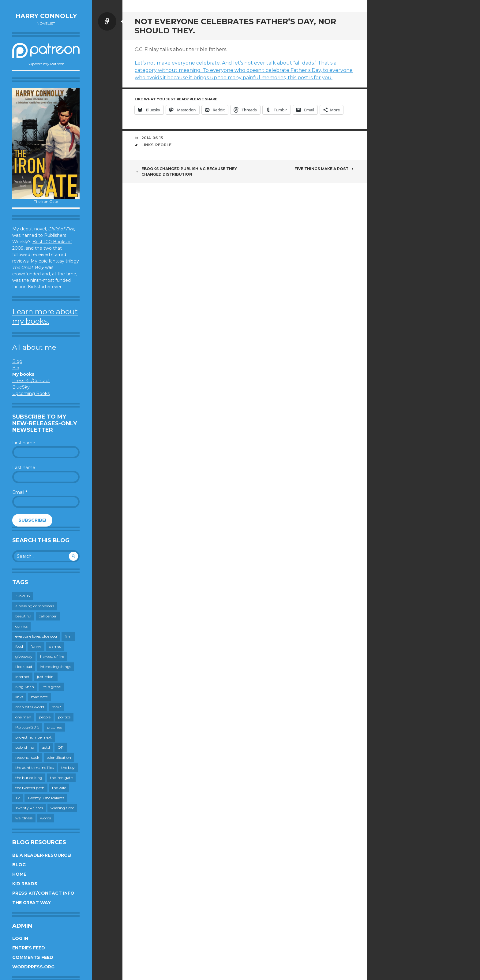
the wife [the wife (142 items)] (59, 788)
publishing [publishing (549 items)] (25, 747)
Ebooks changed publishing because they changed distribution (186, 171)
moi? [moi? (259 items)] (56, 707)
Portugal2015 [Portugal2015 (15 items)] (27, 727)
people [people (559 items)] (45, 717)
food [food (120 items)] (19, 646)
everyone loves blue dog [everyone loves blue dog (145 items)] (36, 636)
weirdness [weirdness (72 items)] (24, 818)
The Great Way (32, 903)
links (147, 145)
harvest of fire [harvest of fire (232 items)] (52, 656)
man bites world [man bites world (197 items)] (30, 707)
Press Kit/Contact (31, 381)
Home (19, 874)
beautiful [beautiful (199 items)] (23, 616)
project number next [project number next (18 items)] (34, 737)
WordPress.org (33, 967)
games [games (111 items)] (55, 646)
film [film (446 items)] (68, 636)
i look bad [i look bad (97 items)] (24, 667)
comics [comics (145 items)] (21, 626)
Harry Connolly (46, 16)
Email (20, 492)
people (163, 145)
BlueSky (21, 387)
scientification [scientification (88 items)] (59, 757)
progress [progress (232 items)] (54, 727)
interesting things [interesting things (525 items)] (55, 667)
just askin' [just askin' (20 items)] (46, 677)
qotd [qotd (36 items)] (46, 747)
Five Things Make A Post (325, 169)
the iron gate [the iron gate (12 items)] (61, 778)
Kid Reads (25, 884)
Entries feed (29, 948)
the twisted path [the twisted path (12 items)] (30, 788)
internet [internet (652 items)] (22, 677)
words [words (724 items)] (45, 818)
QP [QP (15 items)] (61, 747)
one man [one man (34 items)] (23, 717)
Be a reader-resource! (42, 855)
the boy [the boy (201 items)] (68, 768)
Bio (16, 368)
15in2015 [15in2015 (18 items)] (22, 596)
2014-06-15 (152, 138)
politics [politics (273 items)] (64, 717)
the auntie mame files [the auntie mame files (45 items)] (34, 768)
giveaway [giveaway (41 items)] (24, 656)
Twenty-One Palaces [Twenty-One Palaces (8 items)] (46, 798)
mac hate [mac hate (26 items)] (39, 697)
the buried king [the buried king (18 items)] (29, 778)
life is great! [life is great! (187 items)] (51, 687)
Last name (24, 468)
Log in (20, 938)
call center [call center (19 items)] (48, 616)
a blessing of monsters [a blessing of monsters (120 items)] (35, 606)
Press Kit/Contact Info (43, 893)
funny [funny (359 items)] (36, 646)
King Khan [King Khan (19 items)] (25, 687)
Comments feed (33, 957)
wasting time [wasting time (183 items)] (62, 808)
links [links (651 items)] (19, 697)
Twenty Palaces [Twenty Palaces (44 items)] (29, 808)
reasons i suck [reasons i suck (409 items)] (27, 757)
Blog (17, 361)
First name (24, 443)
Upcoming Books (31, 393)
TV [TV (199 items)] (18, 798)
